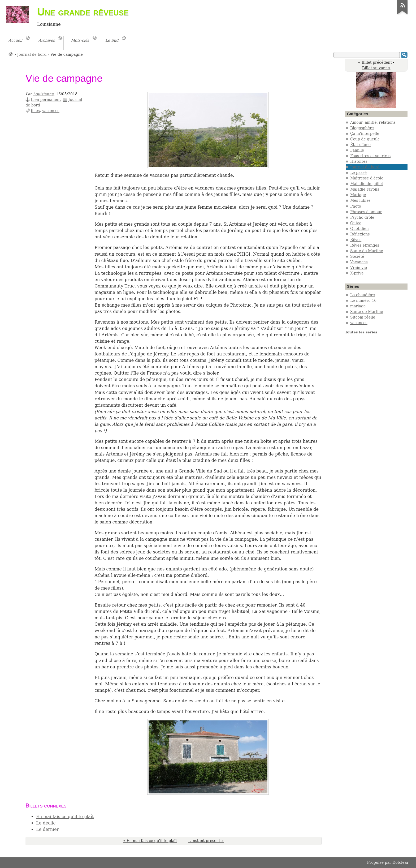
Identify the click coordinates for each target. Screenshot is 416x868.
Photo (356, 206)
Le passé (358, 173)
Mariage (358, 195)
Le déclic (46, 823)
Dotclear (400, 862)
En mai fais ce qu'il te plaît (65, 817)
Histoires (359, 161)
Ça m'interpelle (365, 134)
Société (357, 256)
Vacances (359, 262)
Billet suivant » (376, 68)
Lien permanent (46, 100)
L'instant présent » (206, 841)
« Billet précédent (375, 62)
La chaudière (363, 295)
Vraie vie (359, 268)
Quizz (356, 223)
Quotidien (359, 229)
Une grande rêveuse (83, 12)
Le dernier (47, 829)
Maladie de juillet (367, 184)
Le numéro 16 (363, 300)
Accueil (11, 54)
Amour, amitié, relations (373, 122)
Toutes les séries (361, 332)
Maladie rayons (365, 189)
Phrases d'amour (366, 212)
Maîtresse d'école (367, 178)
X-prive (357, 273)
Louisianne (44, 94)
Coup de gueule (365, 139)
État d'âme (360, 145)
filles (35, 111)
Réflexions (360, 234)
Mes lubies (360, 200)
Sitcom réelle (363, 317)
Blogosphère (362, 128)
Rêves (356, 240)
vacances (51, 111)
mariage (358, 306)
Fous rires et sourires (370, 156)
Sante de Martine (367, 251)
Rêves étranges (365, 245)
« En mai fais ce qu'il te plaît (150, 841)
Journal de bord (32, 54)
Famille (357, 150)
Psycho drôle (362, 217)
